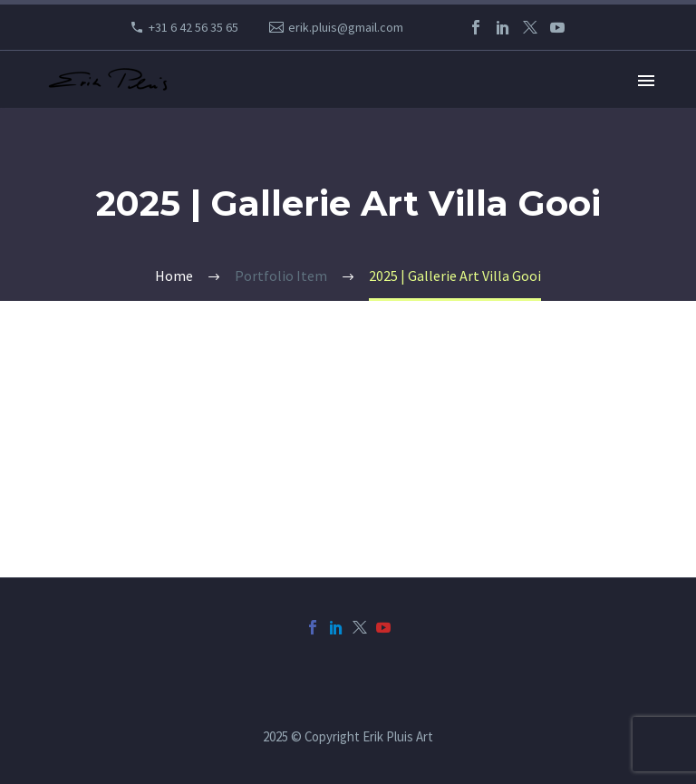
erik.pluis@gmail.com (346, 27)
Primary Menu (646, 81)
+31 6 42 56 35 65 (193, 27)
